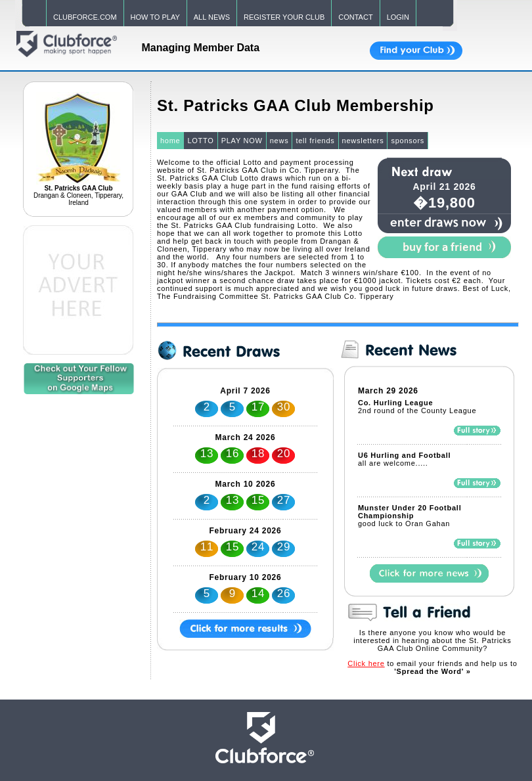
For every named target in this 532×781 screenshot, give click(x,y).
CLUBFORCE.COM (85, 17)
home (170, 141)
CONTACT (355, 17)
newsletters (363, 141)
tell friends (315, 141)
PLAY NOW (242, 141)
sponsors (408, 141)
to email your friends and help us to (432, 667)
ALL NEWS (212, 17)
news (279, 141)
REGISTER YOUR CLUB (284, 17)
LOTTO (200, 141)
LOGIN (398, 17)
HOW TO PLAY (155, 17)
